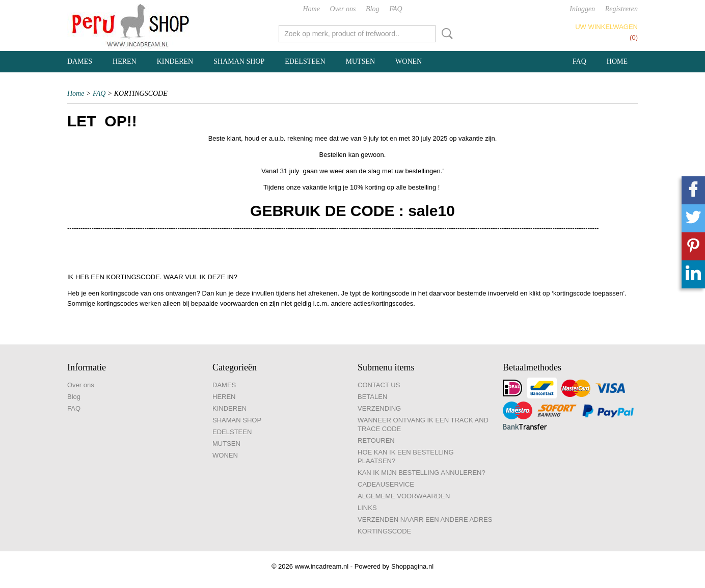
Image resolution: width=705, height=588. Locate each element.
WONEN (409, 61)
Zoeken (445, 34)
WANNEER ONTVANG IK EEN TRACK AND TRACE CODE (423, 424)
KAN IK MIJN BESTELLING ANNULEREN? (422, 473)
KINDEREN (175, 61)
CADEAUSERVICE (386, 484)
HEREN (125, 61)
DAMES (80, 61)
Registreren (621, 9)
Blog (372, 9)
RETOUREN (376, 440)
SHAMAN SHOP (239, 61)
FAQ (396, 9)
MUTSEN (361, 61)
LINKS (367, 508)
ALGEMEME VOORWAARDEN (404, 496)
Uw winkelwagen (606, 27)
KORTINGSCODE (384, 531)
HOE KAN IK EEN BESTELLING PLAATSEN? (406, 457)
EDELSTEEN (305, 61)
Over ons (343, 9)
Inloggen (582, 9)
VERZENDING (379, 408)
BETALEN (372, 397)
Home (311, 9)
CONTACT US (379, 385)
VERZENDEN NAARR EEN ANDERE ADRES (425, 519)
